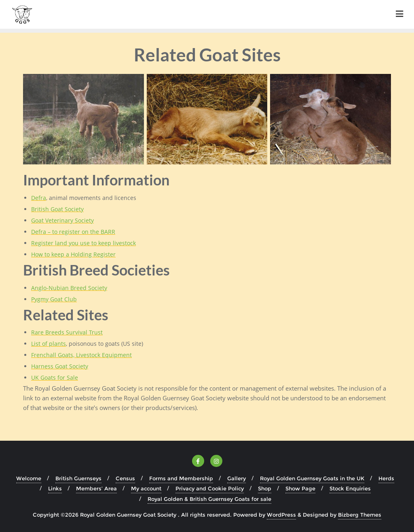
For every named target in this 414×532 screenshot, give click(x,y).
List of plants (49, 344)
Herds (386, 478)
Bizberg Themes (360, 515)
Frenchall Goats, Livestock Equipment (81, 355)
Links (55, 488)
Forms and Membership (181, 478)
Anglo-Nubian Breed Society (69, 288)
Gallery (237, 478)
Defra (39, 198)
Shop (265, 488)
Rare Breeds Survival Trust (67, 332)
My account (146, 488)
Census (125, 478)
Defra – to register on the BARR (73, 232)
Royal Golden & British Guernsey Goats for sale (209, 499)
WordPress (281, 515)
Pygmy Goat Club (54, 299)
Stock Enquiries (350, 488)
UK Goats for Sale (55, 377)
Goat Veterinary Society (62, 220)
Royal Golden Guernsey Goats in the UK (312, 478)
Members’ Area (96, 488)
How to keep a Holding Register (73, 254)
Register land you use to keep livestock (83, 243)
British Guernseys (78, 478)
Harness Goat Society (60, 366)
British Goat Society (57, 209)
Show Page (300, 488)
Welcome (29, 478)
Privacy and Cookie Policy (210, 488)
